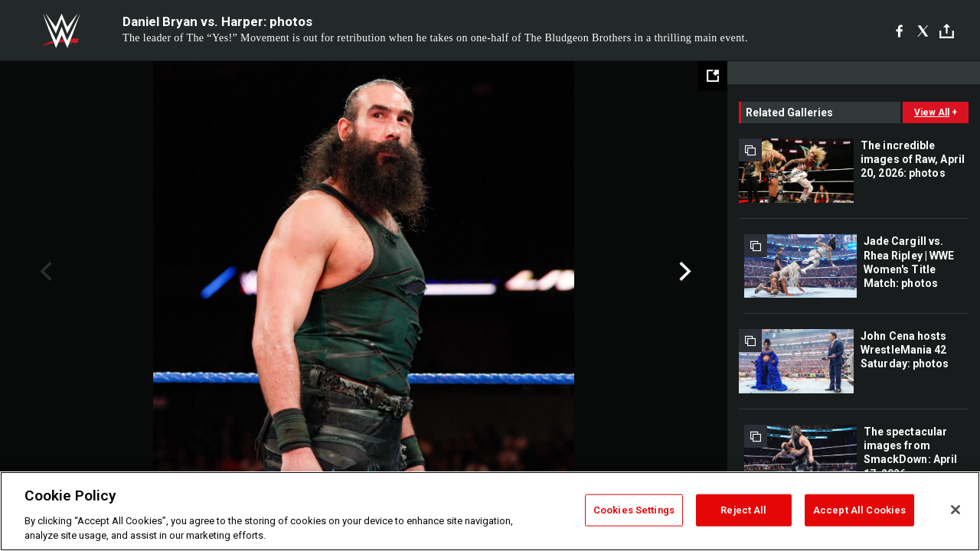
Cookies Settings (634, 510)
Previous (44, 272)
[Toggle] (947, 31)
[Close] (955, 510)
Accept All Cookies (859, 510)
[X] (923, 31)
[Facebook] (899, 31)
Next (683, 272)
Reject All (743, 510)
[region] (490, 511)
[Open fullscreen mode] (713, 76)
